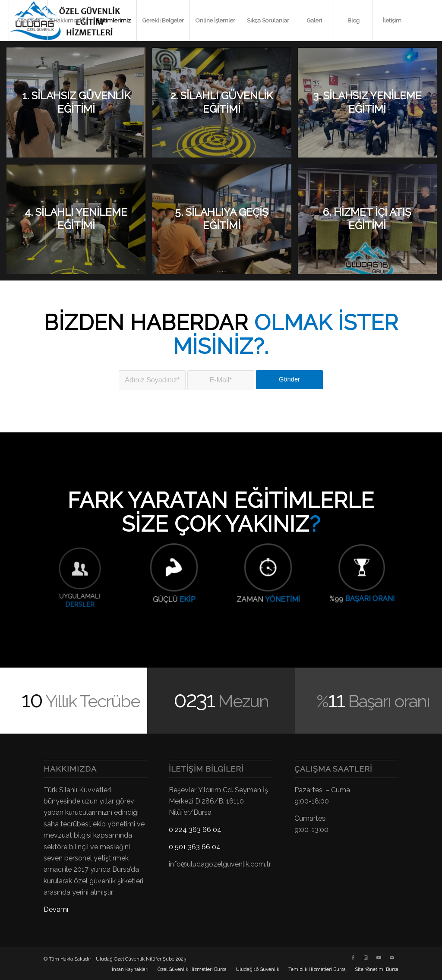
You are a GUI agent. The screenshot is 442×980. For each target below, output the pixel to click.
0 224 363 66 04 (195, 830)
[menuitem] (28, 20)
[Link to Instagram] (24, 61)
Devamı (56, 909)
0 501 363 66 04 (195, 847)
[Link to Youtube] (37, 61)
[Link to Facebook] (11, 61)
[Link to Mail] (50, 61)
